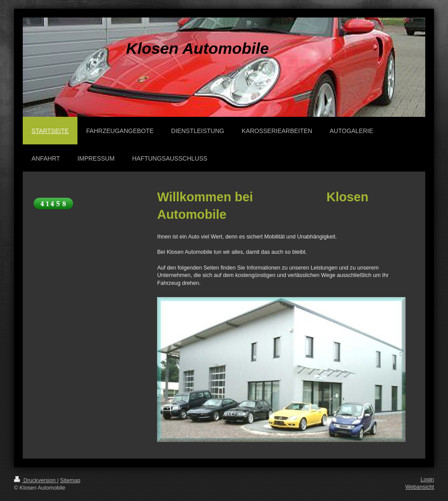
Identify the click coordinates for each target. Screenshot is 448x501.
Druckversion (35, 480)
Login (427, 480)
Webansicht (420, 487)
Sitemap (70, 480)
